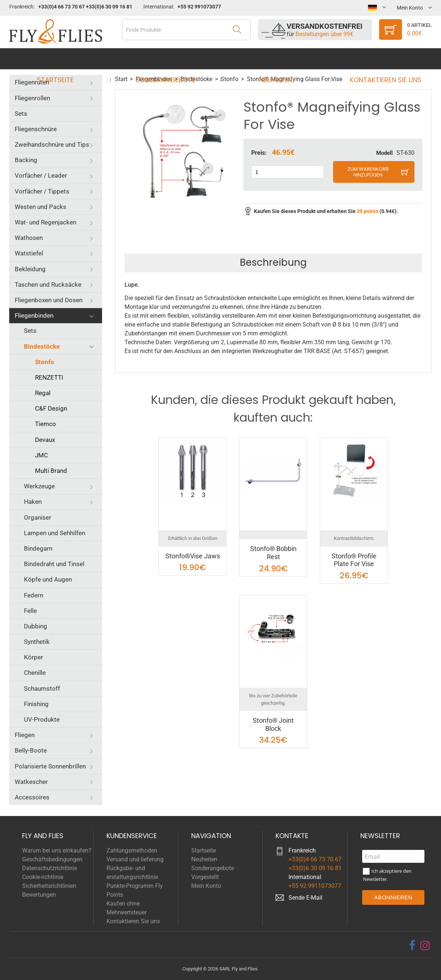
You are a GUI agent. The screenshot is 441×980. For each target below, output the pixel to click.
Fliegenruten (32, 82)
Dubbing (36, 626)
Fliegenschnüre (36, 129)
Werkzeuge (39, 486)
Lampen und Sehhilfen (55, 533)
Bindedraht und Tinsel (54, 564)
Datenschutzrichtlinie (50, 868)
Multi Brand (51, 471)
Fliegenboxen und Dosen (49, 300)
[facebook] (412, 945)
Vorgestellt (205, 877)
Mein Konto (206, 886)
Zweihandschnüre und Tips (52, 144)
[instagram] (425, 945)
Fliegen (25, 735)
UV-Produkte (42, 719)
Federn (34, 595)
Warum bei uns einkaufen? (57, 850)
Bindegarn (38, 548)
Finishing (36, 704)
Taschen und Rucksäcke (48, 285)
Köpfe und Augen (48, 579)
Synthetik (37, 642)
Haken (33, 502)
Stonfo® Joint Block (273, 724)
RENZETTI (49, 377)
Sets (21, 114)
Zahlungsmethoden (132, 850)
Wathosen (29, 238)
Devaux (45, 440)
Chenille (35, 673)
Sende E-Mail (305, 898)
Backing (26, 160)
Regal (43, 393)
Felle (30, 611)
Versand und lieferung (135, 859)
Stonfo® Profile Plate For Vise (354, 560)
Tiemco (45, 424)
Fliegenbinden (34, 315)
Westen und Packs (41, 207)
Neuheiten (273, 59)
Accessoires (32, 797)
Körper (34, 657)
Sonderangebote (168, 59)
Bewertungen (39, 895)
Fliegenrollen (32, 98)
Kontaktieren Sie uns (379, 59)
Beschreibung (273, 262)
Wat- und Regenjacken (45, 222)
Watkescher (31, 782)
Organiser (38, 517)
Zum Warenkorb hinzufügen (368, 172)
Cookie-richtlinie (43, 877)
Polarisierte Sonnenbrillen (50, 766)
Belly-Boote (31, 750)
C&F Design (51, 408)
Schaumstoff (42, 688)
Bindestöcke (42, 346)
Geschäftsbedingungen (52, 859)
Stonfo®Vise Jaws (193, 556)
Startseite (62, 59)
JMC (41, 455)
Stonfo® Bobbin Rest (273, 553)
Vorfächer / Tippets (42, 191)
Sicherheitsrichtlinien (49, 886)
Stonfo (45, 362)
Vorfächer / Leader (41, 175)
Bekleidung (30, 269)
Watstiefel (29, 253)
